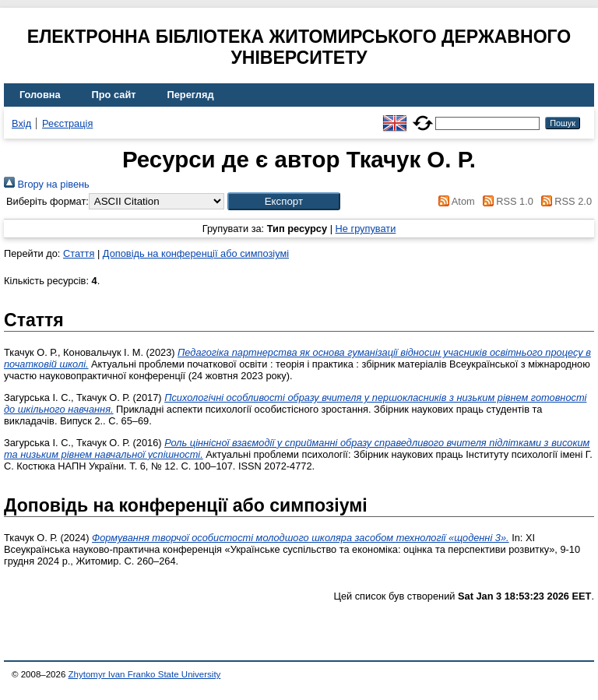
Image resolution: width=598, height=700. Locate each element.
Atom (454, 201)
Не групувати (366, 229)
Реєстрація (67, 123)
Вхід (21, 123)
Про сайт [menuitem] (114, 95)
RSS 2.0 (564, 201)
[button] (284, 201)
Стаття (79, 253)
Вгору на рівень (47, 184)
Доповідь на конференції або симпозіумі (196, 253)
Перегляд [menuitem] (191, 95)
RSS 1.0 (505, 201)
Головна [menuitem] (40, 95)
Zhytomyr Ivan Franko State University (145, 674)
